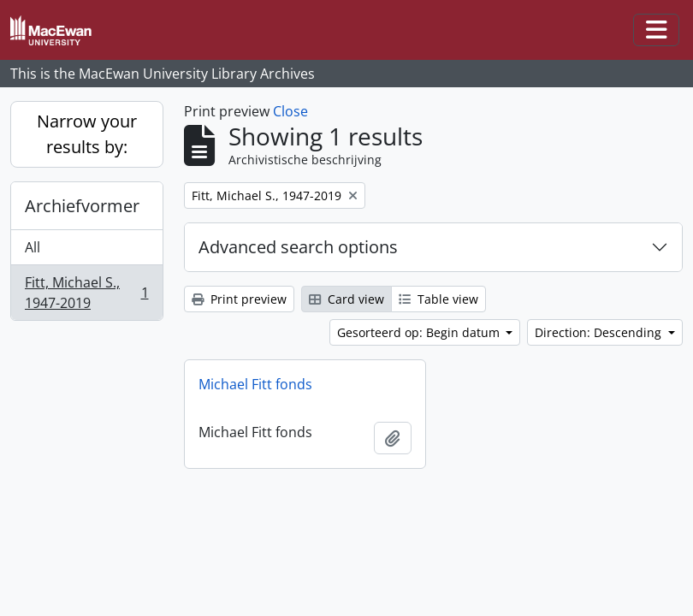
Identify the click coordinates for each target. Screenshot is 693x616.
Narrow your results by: (87, 134)
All (33, 247)
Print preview (239, 299)
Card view (346, 299)
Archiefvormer (82, 206)
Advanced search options (298, 247)
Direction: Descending (600, 332)
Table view (438, 299)
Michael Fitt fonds (255, 384)
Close (290, 111)
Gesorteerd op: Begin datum (420, 332)
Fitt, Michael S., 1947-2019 (86, 293)
